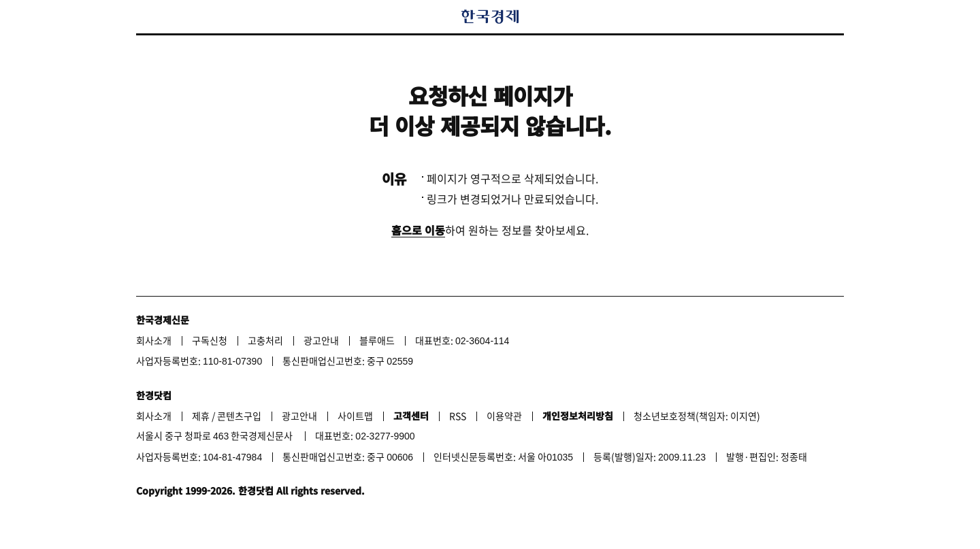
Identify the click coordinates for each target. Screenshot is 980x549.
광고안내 (321, 340)
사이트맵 (355, 416)
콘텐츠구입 (239, 416)
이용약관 (504, 416)
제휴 (201, 416)
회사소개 (154, 340)
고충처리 (265, 340)
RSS (458, 416)
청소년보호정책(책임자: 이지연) (697, 416)
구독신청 (210, 340)
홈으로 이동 (418, 230)
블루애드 (377, 340)
